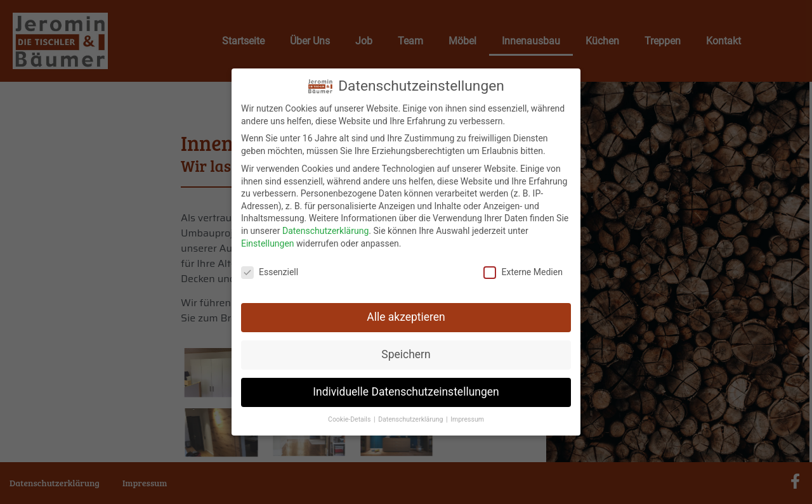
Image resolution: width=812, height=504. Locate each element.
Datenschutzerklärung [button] (411, 417)
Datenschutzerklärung (325, 229)
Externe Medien (523, 270)
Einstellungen (268, 241)
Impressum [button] (467, 417)
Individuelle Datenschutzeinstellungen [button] (406, 390)
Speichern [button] (406, 352)
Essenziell (270, 270)
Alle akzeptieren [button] (406, 315)
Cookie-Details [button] (350, 417)
